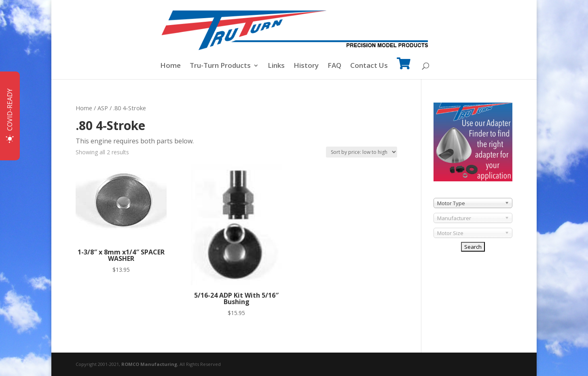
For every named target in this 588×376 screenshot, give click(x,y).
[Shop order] (362, 152)
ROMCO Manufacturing (149, 364)
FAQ (334, 66)
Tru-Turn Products (220, 66)
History (306, 66)
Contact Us (369, 66)
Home (170, 66)
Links (276, 66)
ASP (103, 108)
